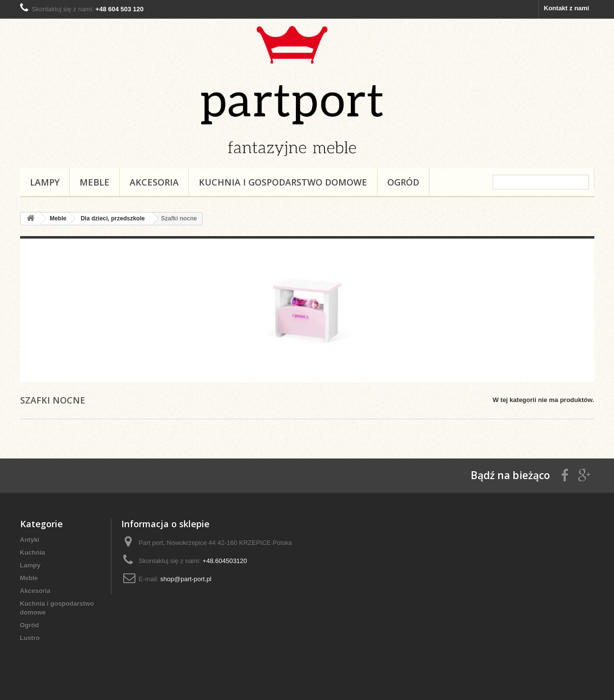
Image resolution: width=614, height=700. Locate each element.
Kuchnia (33, 552)
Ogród (403, 182)
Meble (94, 182)
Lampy (45, 182)
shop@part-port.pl (186, 579)
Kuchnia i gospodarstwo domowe (283, 182)
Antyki (30, 540)
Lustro (30, 638)
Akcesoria (154, 182)
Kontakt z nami (566, 8)
